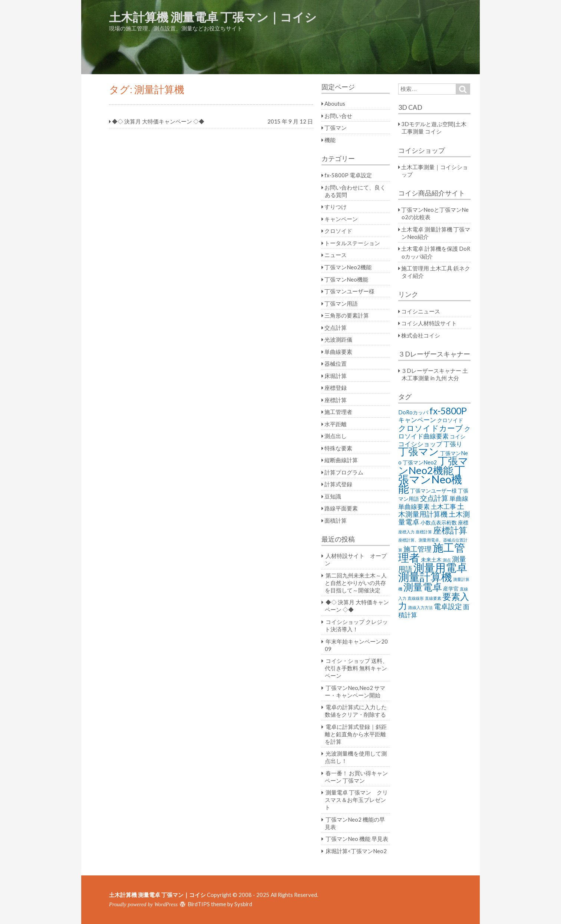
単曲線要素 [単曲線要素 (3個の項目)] (414, 507)
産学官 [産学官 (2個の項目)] (451, 588)
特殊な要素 (338, 448)
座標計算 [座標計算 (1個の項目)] (424, 532)
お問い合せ (338, 116)
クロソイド (338, 231)
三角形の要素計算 (347, 315)
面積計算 (336, 520)
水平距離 (336, 424)
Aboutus (335, 103)
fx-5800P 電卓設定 (348, 175)
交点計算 (336, 328)
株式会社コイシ (421, 335)
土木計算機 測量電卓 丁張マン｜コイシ (213, 17)
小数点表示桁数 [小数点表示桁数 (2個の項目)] (439, 522)
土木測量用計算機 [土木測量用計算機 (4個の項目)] (431, 510)
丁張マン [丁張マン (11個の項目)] (419, 451)
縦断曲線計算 (341, 460)
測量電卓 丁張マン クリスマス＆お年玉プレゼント (356, 800)
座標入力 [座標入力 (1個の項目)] (406, 532)
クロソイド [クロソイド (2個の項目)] (450, 420)
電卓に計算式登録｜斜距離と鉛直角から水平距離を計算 (356, 734)
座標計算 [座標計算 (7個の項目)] (450, 530)
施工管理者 (338, 412)
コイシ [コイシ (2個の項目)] (458, 436)
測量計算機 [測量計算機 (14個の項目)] (425, 577)
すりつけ (336, 207)
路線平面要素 (341, 508)
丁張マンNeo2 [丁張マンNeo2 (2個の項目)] (420, 462)
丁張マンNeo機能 (346, 279)
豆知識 (333, 496)
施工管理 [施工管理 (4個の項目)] (418, 549)
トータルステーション (352, 243)
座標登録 (336, 388)
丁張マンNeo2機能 (348, 267)
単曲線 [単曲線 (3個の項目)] (459, 498)
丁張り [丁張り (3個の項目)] (453, 444)
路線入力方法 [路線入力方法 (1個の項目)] (420, 607)
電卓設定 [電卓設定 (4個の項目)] (448, 606)
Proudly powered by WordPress (143, 904)
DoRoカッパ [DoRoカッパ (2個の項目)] (413, 412)
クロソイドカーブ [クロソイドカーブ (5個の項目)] (431, 428)
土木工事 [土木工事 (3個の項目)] (443, 507)
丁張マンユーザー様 (349, 291)
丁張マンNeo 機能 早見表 (357, 839)
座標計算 (336, 400)
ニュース (336, 255)
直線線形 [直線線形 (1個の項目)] (416, 598)
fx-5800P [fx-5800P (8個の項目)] (448, 411)
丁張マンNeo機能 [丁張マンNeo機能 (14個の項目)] (432, 479)
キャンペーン (341, 219)
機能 (330, 140)
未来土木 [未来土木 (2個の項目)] (431, 560)
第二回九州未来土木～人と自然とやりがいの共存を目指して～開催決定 (356, 583)
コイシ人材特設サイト (429, 323)
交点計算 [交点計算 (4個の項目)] (434, 498)
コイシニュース (421, 311)
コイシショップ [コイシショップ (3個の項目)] (420, 444)
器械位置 (336, 364)
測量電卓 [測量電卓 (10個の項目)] (423, 587)
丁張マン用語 (341, 303)
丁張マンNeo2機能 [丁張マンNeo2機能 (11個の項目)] (433, 465)
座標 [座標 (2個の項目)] (463, 522)
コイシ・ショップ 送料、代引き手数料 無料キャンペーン (356, 668)
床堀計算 (336, 376)
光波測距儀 (338, 339)
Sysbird (243, 904)
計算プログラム (344, 472)
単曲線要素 (338, 352)
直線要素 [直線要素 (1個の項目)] (433, 598)
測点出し (336, 436)
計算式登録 (338, 484)
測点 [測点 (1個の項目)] (447, 560)
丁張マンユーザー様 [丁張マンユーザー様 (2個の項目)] (433, 491)
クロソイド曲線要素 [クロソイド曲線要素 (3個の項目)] (434, 432)
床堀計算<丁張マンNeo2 (356, 851)
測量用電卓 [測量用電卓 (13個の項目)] (440, 568)
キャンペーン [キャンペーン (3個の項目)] (417, 420)
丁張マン (336, 128)
